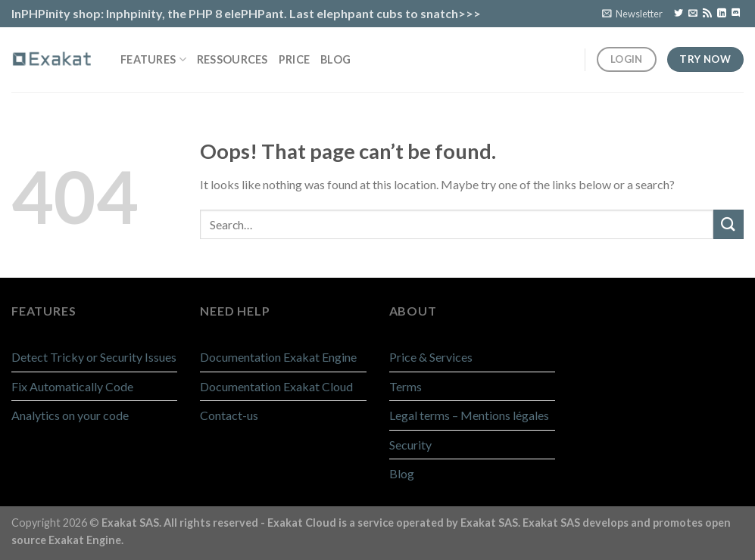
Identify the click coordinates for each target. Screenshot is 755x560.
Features (153, 59)
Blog (335, 59)
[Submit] (728, 224)
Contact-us (229, 415)
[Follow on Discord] (736, 14)
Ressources (232, 59)
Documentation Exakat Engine (278, 357)
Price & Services (431, 357)
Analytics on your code (70, 415)
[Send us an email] (693, 14)
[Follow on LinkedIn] (722, 14)
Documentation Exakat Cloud (276, 386)
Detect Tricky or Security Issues (94, 357)
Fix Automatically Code (72, 386)
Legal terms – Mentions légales (469, 415)
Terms (406, 386)
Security (410, 445)
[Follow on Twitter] (679, 14)
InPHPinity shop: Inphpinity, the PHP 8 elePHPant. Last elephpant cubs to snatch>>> (246, 13)
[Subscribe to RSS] (707, 14)
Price (294, 59)
